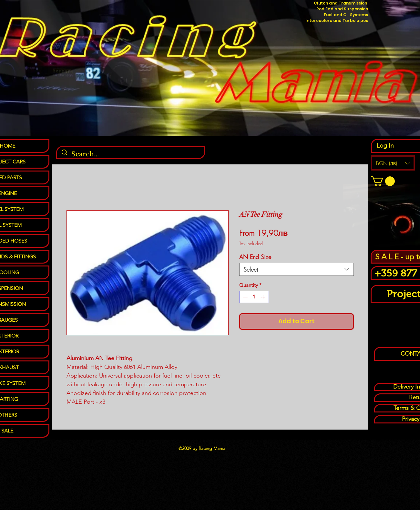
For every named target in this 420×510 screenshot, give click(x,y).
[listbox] (393, 163)
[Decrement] (245, 297)
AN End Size (255, 257)
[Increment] (264, 297)
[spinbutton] (254, 297)
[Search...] (131, 154)
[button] (393, 163)
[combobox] (297, 269)
